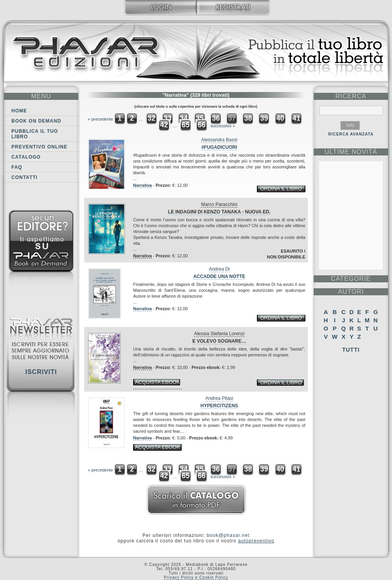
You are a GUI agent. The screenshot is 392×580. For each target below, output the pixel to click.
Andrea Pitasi (219, 398)
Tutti (351, 350)
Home (19, 111)
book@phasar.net (228, 535)
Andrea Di (219, 269)
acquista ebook (158, 382)
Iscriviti (41, 372)
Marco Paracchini (219, 204)
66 (202, 125)
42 (164, 125)
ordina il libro (281, 189)
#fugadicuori (219, 147)
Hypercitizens (219, 406)
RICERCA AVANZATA (351, 134)
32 (152, 118)
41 (296, 118)
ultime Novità (351, 152)
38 (248, 118)
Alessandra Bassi (219, 140)
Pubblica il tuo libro (35, 134)
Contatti (24, 177)
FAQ (17, 167)
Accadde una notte (219, 276)
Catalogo (26, 157)
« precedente (100, 119)
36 (216, 118)
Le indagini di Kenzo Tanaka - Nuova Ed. (219, 212)
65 (186, 125)
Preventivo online (39, 147)
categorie (351, 279)
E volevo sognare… (219, 341)
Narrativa (143, 185)
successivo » (223, 126)
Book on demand (36, 121)
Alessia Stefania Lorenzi (219, 334)
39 (264, 118)
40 (280, 118)
